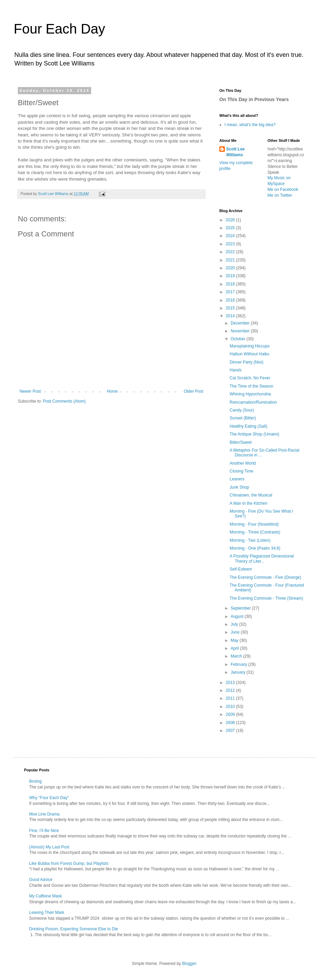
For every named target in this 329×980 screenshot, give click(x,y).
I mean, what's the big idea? (250, 125)
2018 (231, 284)
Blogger (189, 964)
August (238, 616)
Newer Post (30, 391)
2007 (231, 731)
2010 (231, 707)
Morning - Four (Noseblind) (254, 524)
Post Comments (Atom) (64, 401)
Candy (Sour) (242, 410)
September (241, 608)
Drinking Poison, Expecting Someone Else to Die (74, 929)
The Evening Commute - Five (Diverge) (265, 577)
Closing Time (241, 471)
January (239, 672)
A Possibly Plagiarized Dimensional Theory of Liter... (262, 559)
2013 (231, 683)
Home (112, 391)
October (239, 339)
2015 (231, 308)
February (239, 664)
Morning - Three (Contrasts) (255, 532)
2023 (231, 244)
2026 (231, 220)
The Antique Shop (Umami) (254, 434)
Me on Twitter (280, 195)
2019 (231, 276)
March (237, 656)
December (241, 323)
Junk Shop (239, 487)
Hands (236, 370)
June (236, 632)
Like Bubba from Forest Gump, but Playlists (69, 863)
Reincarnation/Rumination (253, 402)
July (235, 624)
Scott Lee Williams (235, 152)
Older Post (193, 391)
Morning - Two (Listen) (250, 540)
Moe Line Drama (44, 814)
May (235, 640)
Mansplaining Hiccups (250, 346)
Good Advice (41, 880)
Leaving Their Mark (47, 912)
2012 (231, 690)
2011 (231, 698)
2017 (231, 292)
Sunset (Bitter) (243, 418)
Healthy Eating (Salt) (248, 426)
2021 (231, 260)
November (241, 331)
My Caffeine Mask (46, 896)
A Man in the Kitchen (248, 503)
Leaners (237, 479)
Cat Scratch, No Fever (250, 378)
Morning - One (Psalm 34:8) (255, 548)
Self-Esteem (241, 569)
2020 (231, 268)
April (235, 648)
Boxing (35, 781)
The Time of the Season (251, 386)
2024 (231, 236)
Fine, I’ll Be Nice (44, 831)
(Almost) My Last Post (49, 847)
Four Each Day (59, 29)
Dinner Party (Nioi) (247, 362)
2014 (231, 316)
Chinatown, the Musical (251, 495)
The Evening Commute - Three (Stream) (266, 598)
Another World (243, 463)
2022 (231, 252)
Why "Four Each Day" (49, 798)
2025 (231, 228)
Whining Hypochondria (250, 394)
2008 (231, 723)
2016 (231, 300)
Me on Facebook (283, 189)
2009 (231, 714)
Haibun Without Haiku (249, 354)
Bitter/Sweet (241, 442)
